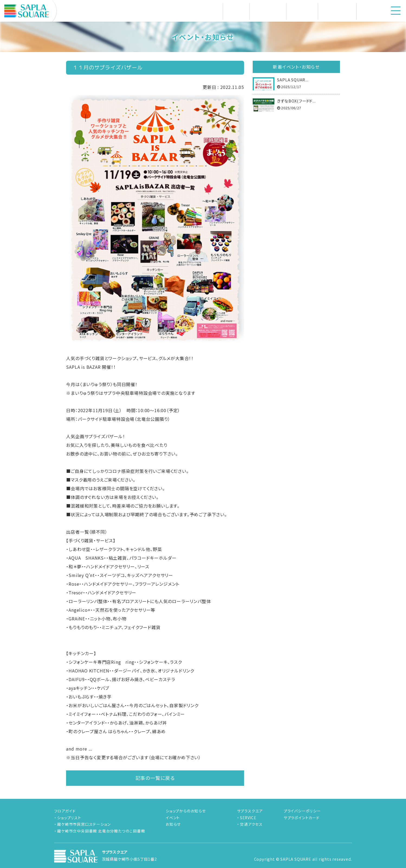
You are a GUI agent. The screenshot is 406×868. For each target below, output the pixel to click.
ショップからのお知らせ (186, 811)
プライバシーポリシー (302, 811)
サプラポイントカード (302, 818)
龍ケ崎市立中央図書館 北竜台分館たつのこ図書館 (101, 831)
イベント (173, 818)
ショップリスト (69, 818)
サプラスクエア (250, 811)
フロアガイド (65, 811)
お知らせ (173, 824)
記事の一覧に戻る (155, 778)
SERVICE (248, 818)
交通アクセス (251, 824)
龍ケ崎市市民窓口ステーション (84, 824)
